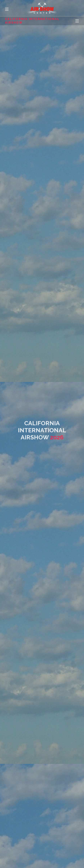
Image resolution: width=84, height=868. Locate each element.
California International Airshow (32, 21)
